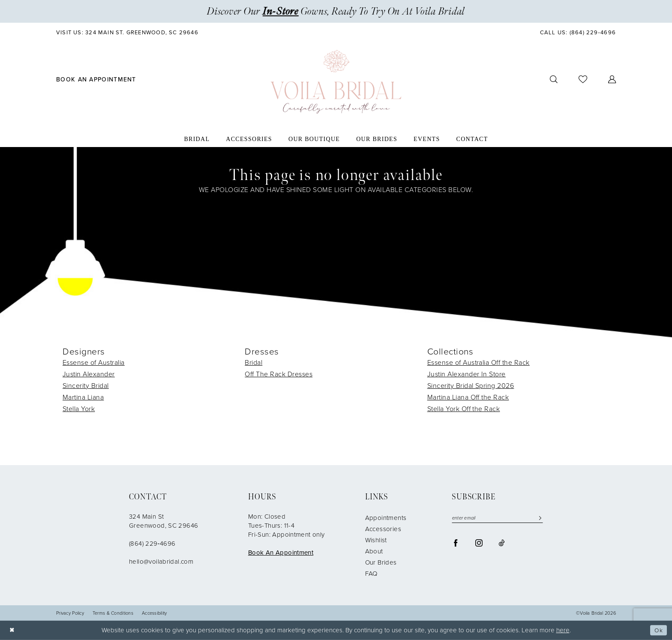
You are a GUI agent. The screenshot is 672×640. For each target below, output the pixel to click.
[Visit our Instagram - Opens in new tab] (479, 544)
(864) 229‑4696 (152, 544)
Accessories (383, 529)
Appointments (386, 518)
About (374, 551)
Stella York (79, 409)
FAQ (371, 574)
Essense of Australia (94, 362)
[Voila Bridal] (336, 82)
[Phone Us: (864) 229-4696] (578, 32)
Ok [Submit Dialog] (658, 630)
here (563, 630)
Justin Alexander (89, 374)
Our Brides (381, 562)
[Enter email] (497, 518)
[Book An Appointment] (96, 79)
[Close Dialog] (13, 630)
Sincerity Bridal (86, 386)
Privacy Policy (70, 613)
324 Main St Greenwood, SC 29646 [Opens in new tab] (163, 521)
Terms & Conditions (113, 613)
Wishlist (376, 540)
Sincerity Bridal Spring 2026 (471, 386)
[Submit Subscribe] (538, 518)
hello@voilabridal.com (161, 562)
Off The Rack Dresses (279, 374)
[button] (612, 80)
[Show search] (554, 80)
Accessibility (154, 613)
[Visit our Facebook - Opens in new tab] (456, 544)
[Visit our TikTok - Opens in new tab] (501, 544)
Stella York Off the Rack (464, 409)
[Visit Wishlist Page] (583, 79)
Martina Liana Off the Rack (468, 397)
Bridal (253, 362)
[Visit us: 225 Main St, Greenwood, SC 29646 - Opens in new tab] (127, 32)
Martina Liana (83, 397)
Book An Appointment (281, 553)
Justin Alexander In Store (466, 374)
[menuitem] (127, 32)
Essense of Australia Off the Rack (478, 362)
